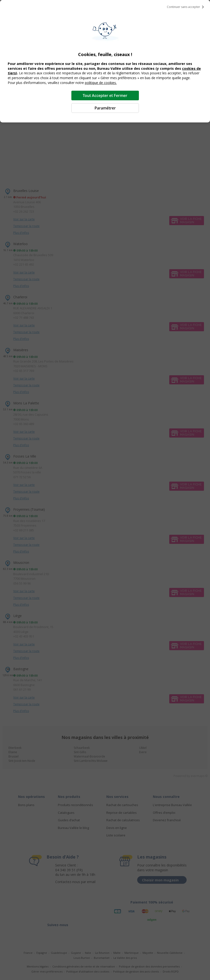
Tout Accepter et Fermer (105, 95)
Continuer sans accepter (186, 7)
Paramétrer (105, 108)
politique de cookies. (101, 83)
